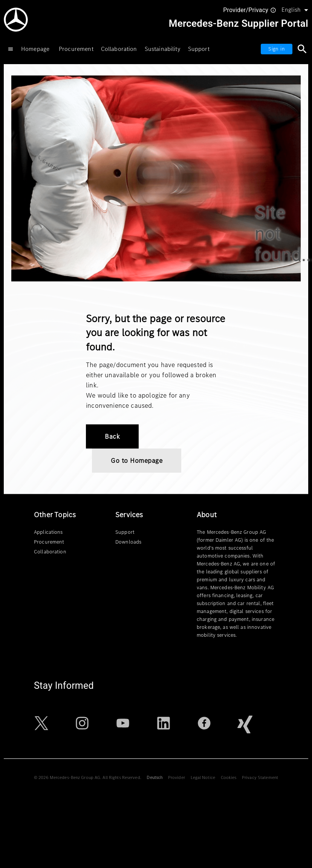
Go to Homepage (137, 461)
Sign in (277, 49)
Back (112, 436)
